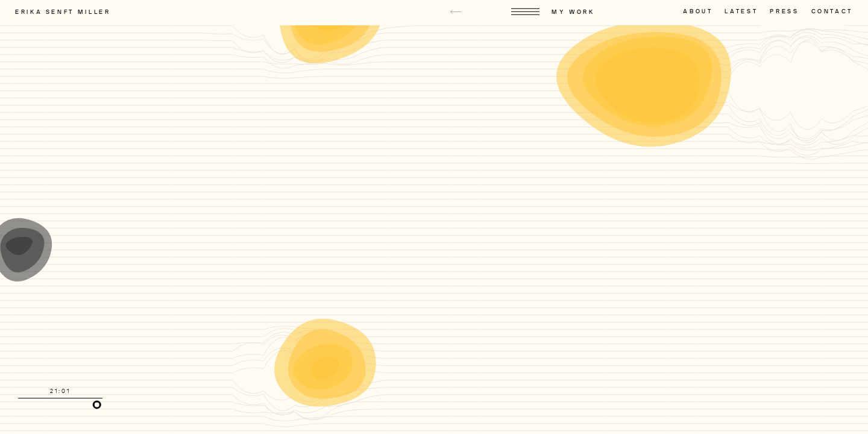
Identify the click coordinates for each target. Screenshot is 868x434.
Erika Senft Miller (63, 12)
